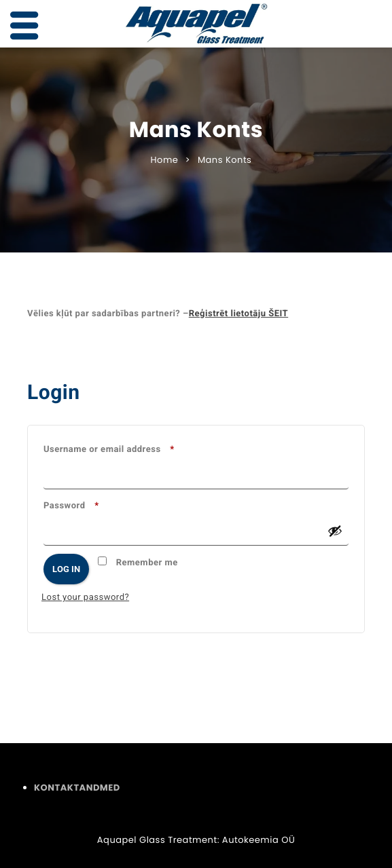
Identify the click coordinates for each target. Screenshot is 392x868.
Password (94, 504)
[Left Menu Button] (24, 26)
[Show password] (335, 531)
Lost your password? (85, 598)
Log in (66, 569)
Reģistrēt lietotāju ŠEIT (238, 314)
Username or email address (131, 448)
